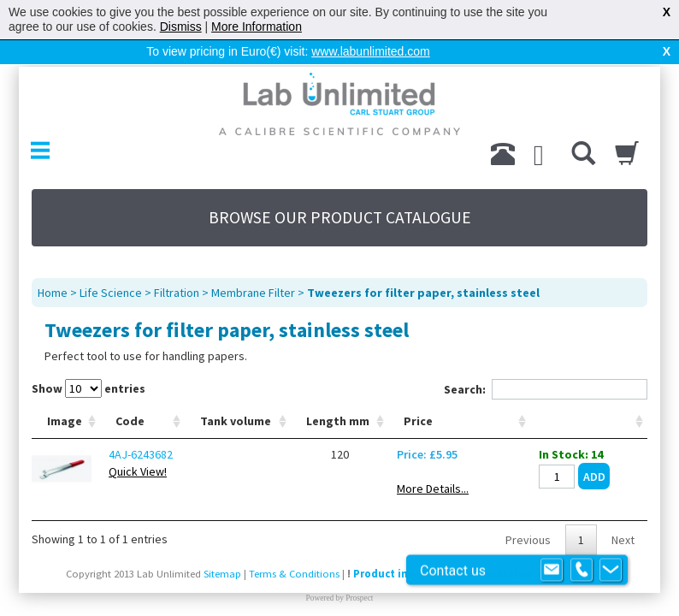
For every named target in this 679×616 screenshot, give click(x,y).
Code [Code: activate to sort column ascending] (130, 421)
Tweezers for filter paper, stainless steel (423, 293)
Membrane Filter (253, 293)
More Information (257, 27)
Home (53, 293)
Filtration (177, 293)
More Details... (433, 489)
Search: (546, 389)
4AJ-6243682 (141, 454)
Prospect (359, 598)
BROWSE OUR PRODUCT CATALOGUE (340, 217)
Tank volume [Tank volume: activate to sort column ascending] (236, 421)
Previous (528, 540)
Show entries (89, 388)
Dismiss (181, 27)
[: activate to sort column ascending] (589, 421)
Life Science (111, 293)
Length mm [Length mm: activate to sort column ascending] (338, 421)
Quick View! (138, 471)
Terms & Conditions (294, 574)
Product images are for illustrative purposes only (481, 574)
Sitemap (222, 574)
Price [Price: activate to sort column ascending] (418, 421)
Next (623, 540)
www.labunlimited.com (371, 51)
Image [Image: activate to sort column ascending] (65, 421)
